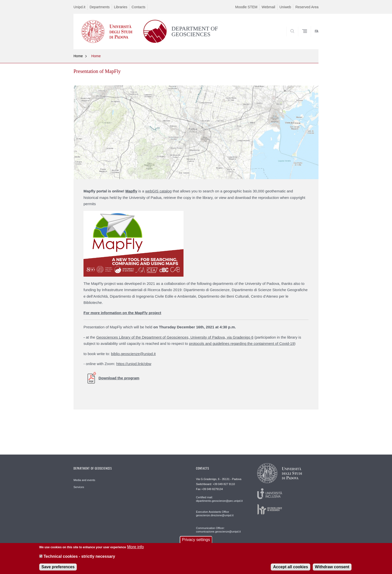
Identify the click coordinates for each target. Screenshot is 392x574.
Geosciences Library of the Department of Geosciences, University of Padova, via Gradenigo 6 (175, 337)
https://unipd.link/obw (134, 364)
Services (79, 487)
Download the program (119, 378)
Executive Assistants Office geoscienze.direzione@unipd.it (215, 514)
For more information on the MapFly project (122, 313)
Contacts (138, 7)
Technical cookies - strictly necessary (79, 559)
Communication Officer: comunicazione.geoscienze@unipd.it (218, 530)
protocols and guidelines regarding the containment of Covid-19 (242, 343)
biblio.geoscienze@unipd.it (133, 354)
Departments (99, 7)
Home (78, 56)
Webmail (268, 7)
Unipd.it (79, 7)
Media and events (84, 480)
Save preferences (58, 570)
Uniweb (285, 7)
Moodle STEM (246, 7)
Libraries (121, 7)
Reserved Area (307, 7)
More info (135, 550)
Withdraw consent (332, 570)
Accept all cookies (290, 570)
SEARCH (310, 37)
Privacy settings (196, 543)
